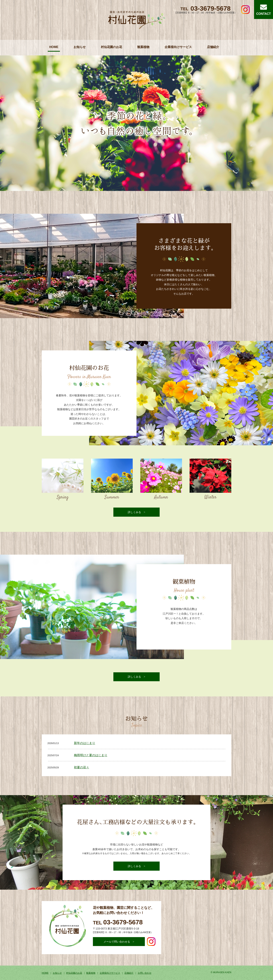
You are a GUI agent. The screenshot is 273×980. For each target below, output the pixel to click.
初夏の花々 (82, 767)
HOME (54, 47)
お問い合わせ (145, 973)
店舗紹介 (213, 47)
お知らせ (80, 47)
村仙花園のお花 (111, 47)
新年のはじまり (85, 743)
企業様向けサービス (178, 47)
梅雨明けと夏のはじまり (91, 755)
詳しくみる (134, 512)
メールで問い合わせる (117, 942)
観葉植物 (143, 47)
